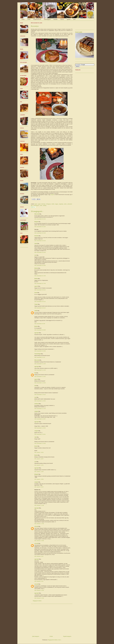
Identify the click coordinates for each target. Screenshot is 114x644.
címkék (29, 19)
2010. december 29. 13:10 (40, 219)
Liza (36, 462)
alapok (36, 204)
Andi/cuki (37, 404)
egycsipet (37, 333)
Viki (35, 386)
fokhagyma (49, 204)
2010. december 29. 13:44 (40, 227)
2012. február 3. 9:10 (39, 581)
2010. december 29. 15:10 (40, 241)
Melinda (36, 268)
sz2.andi (36, 526)
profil (74, 19)
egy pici (36, 286)
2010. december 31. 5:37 (40, 357)
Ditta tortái (37, 214)
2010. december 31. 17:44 (40, 409)
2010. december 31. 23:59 (40, 443)
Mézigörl (36, 222)
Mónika (36, 279)
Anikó (36, 243)
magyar (57, 204)
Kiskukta (37, 236)
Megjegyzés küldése (37, 601)
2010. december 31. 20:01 (40, 434)
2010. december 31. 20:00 (40, 428)
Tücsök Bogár (38, 354)
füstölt (53, 204)
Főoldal (51, 636)
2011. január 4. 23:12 (39, 487)
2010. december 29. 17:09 (40, 283)
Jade (36, 437)
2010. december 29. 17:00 (40, 276)
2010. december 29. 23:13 (40, 308)
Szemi (36, 293)
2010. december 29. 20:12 (40, 290)
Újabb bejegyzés (36, 636)
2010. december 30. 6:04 (40, 324)
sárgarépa (61, 204)
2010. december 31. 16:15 (40, 395)
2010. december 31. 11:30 (40, 370)
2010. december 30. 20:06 (40, 351)
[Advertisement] (52, 619)
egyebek (69, 19)
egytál (39, 204)
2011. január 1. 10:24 (39, 452)
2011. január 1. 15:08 (39, 479)
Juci (36, 255)
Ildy (35, 373)
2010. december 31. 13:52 (40, 377)
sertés (65, 204)
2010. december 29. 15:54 (40, 265)
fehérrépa (44, 204)
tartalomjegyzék (47, 19)
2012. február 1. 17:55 (39, 524)
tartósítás (55, 19)
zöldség (45, 206)
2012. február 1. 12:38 (39, 505)
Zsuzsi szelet (79, 32)
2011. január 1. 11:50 (39, 472)
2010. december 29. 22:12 (40, 302)
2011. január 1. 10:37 (39, 459)
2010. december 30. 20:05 (40, 330)
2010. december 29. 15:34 (40, 252)
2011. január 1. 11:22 (39, 465)
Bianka (36, 326)
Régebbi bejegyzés (67, 636)
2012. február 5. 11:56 (39, 598)
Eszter (36, 446)
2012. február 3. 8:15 (39, 556)
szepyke (52, 195)
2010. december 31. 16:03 (40, 383)
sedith (36, 311)
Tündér (36, 304)
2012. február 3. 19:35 (39, 590)
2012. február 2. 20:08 (39, 541)
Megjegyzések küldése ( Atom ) (55, 640)
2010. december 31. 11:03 (40, 364)
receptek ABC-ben (37, 19)
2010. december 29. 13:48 (40, 233)
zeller (41, 206)
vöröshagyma (36, 206)
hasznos (62, 19)
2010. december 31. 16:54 (40, 401)
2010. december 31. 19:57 (40, 419)
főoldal (23, 19)
